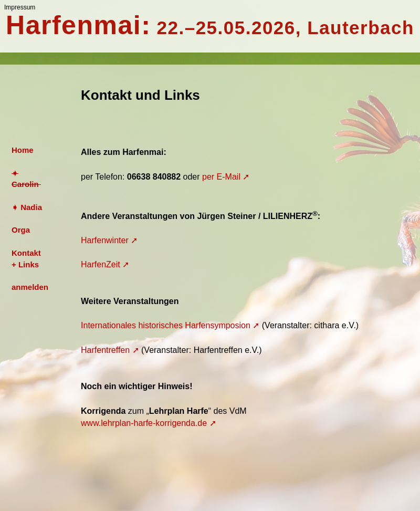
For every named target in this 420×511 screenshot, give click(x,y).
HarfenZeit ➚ (105, 264)
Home (23, 150)
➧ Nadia (27, 207)
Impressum (20, 7)
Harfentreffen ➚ (110, 350)
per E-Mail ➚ (226, 177)
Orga (21, 230)
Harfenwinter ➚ (109, 240)
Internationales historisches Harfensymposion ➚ (170, 325)
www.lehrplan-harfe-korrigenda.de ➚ (149, 423)
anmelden (30, 287)
